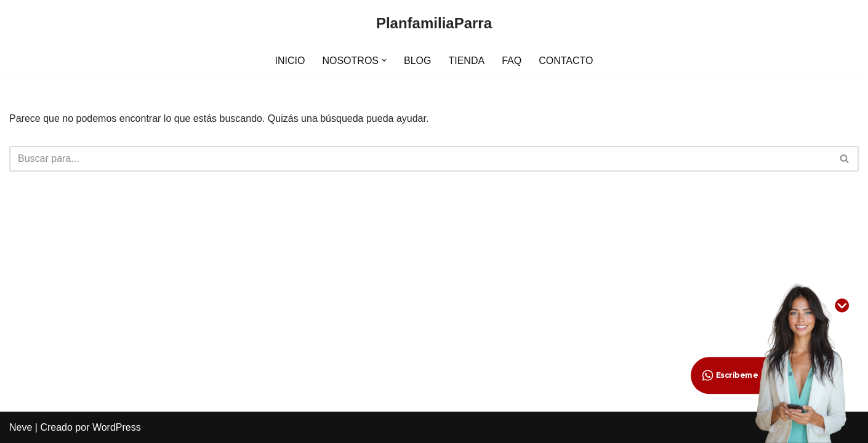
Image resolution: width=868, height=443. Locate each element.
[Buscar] (420, 159)
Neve (21, 427)
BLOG (417, 61)
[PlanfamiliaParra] (434, 24)
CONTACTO (566, 61)
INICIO (290, 61)
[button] (384, 60)
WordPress (117, 427)
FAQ (512, 61)
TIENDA (466, 61)
